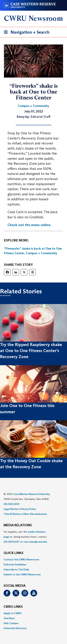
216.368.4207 (12, 542)
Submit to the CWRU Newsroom (22, 574)
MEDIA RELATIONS (18, 525)
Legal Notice (11, 509)
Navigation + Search (26, 33)
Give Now (9, 618)
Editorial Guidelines (15, 564)
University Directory (15, 628)
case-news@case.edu (35, 542)
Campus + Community (42, 253)
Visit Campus (11, 623)
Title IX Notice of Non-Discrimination (25, 514)
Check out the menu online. (29, 225)
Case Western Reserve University (31, 494)
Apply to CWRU (13, 613)
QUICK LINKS (13, 553)
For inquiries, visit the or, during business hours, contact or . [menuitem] (26, 537)
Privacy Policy (28, 509)
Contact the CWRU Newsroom (21, 559)
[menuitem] (33, 559)
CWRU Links (13, 607)
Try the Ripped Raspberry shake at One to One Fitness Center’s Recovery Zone (31, 351)
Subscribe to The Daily (16, 569)
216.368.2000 (12, 504)
